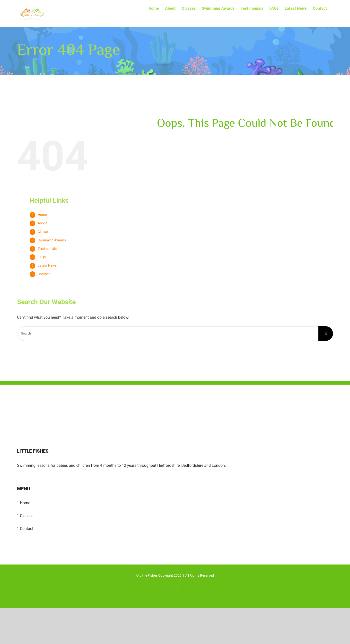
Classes (44, 232)
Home (42, 215)
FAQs (42, 257)
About (42, 223)
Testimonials (47, 249)
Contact (44, 274)
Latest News (47, 265)
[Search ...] (168, 334)
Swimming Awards (52, 240)
